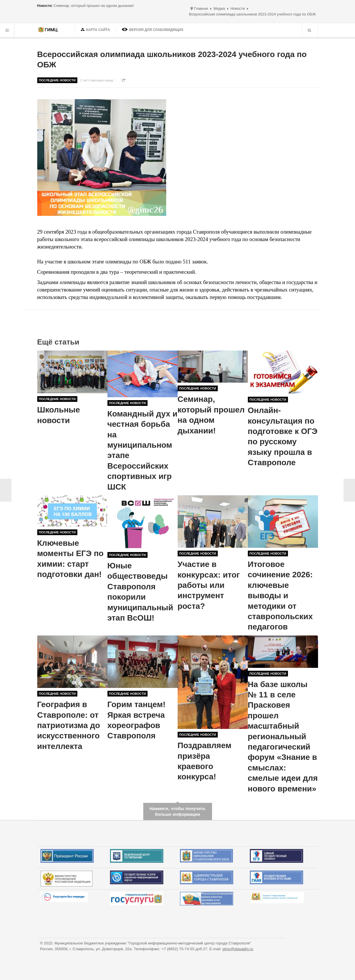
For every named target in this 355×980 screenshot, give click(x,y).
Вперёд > (349, 490)
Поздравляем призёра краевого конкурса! (205, 761)
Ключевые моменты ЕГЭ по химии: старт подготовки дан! (70, 559)
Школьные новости (59, 415)
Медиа (219, 8)
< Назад (6, 490)
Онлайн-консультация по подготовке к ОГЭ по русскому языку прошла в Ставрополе (283, 436)
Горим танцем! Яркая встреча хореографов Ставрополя (137, 720)
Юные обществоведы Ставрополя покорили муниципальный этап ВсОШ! (140, 592)
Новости (238, 8)
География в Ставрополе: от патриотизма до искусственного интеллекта (69, 725)
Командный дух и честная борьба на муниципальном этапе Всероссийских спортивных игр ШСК (143, 450)
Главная (201, 8)
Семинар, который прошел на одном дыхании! (211, 415)
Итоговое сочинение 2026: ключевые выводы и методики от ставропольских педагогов (280, 595)
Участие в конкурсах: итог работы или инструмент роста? (209, 585)
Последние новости (57, 80)
